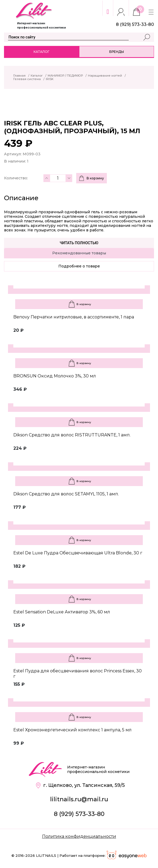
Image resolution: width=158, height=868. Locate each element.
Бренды (117, 52)
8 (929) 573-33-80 (79, 814)
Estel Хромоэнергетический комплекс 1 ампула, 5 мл (72, 730)
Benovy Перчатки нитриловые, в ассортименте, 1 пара (74, 317)
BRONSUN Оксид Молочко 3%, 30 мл (55, 376)
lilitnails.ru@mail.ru (79, 799)
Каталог (41, 52)
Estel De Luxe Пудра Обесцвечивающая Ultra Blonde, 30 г (78, 553)
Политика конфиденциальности (79, 836)
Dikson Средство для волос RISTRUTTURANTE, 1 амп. (72, 435)
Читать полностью (79, 243)
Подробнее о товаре (79, 266)
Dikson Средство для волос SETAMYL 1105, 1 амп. (66, 494)
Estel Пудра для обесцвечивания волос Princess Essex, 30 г (78, 674)
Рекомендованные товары (79, 253)
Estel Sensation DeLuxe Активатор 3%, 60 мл (62, 612)
